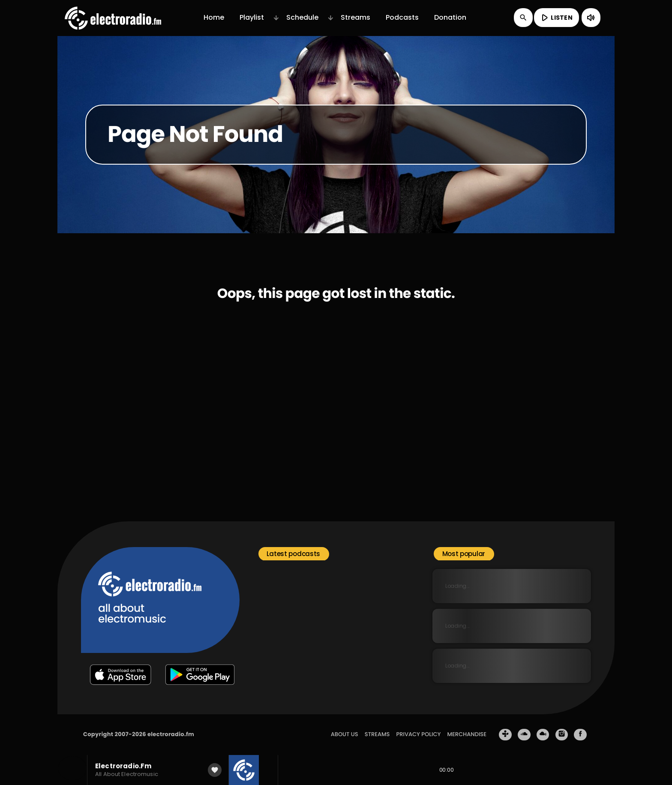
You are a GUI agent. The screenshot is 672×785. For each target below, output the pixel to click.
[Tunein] (505, 735)
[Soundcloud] (524, 735)
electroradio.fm (171, 734)
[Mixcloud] (543, 735)
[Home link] (113, 18)
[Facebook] (580, 735)
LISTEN (556, 18)
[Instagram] (562, 735)
